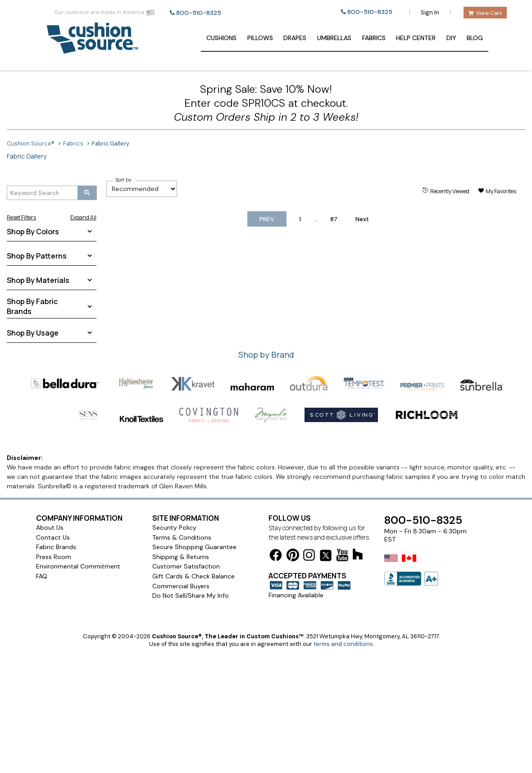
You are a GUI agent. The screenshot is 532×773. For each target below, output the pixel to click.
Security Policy (174, 527)
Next (362, 219)
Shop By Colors (33, 232)
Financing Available (296, 595)
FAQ (42, 576)
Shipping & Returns (181, 557)
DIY (451, 38)
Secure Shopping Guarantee (194, 547)
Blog (475, 38)
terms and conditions (343, 644)
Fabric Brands (56, 547)
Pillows (260, 38)
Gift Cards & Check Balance (193, 576)
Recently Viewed (450, 191)
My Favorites (501, 191)
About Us (50, 527)
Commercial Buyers (181, 586)
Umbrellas (334, 38)
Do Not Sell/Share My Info (191, 596)
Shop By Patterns (37, 256)
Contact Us (53, 537)
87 (334, 219)
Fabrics (374, 38)
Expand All (83, 217)
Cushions (221, 38)
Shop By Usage (33, 333)
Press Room (54, 557)
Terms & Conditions (182, 537)
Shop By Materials (38, 280)
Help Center (416, 38)
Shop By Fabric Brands (32, 306)
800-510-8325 (199, 13)
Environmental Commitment (78, 566)
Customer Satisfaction (186, 566)
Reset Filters (21, 217)
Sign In (430, 12)
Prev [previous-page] (267, 219)
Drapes (295, 38)
